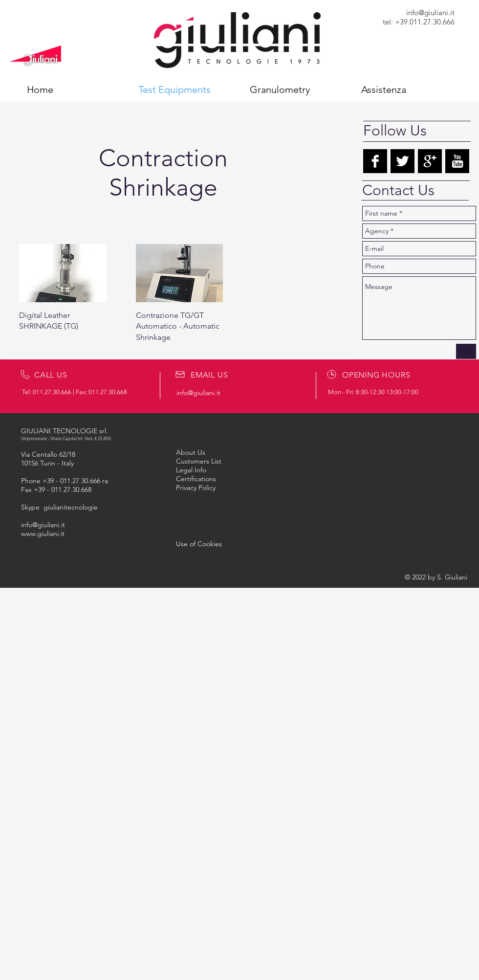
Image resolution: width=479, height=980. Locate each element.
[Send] (466, 351)
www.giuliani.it (43, 534)
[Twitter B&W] (403, 161)
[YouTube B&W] (457, 161)
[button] (199, 544)
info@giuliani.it (430, 12)
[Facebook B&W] (375, 161)
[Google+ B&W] (430, 161)
